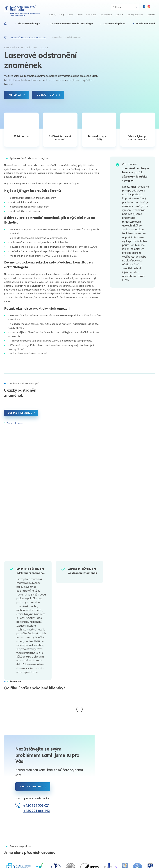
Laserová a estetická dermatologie (72, 23)
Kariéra (119, 15)
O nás (80, 15)
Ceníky (53, 15)
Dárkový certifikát (135, 15)
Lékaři (70, 15)
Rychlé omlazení (145, 23)
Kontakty (151, 15)
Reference (91, 15)
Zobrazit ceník (15, 423)
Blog (62, 15)
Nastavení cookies (94, 861)
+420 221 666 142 (36, 780)
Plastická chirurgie (29, 23)
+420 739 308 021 (36, 774)
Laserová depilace (114, 23)
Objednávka (106, 15)
